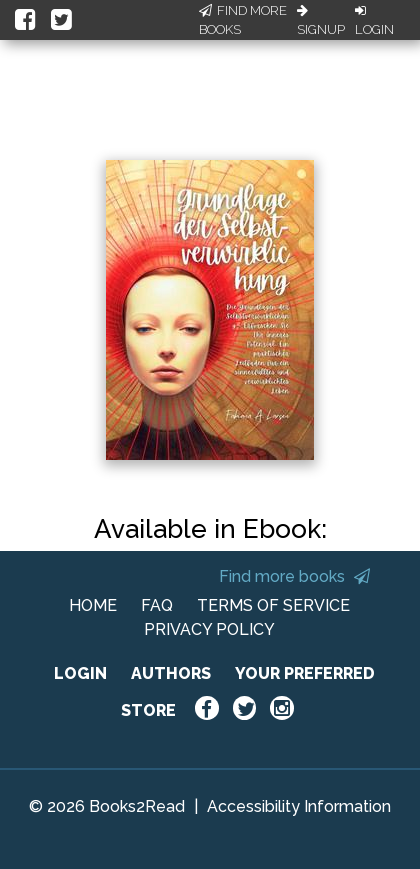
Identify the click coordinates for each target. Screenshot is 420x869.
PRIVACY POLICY (209, 629)
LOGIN (80, 673)
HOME (93, 605)
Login (374, 21)
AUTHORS (171, 673)
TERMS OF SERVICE (273, 605)
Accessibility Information (299, 806)
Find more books (294, 576)
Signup (321, 21)
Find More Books (243, 20)
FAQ (157, 605)
